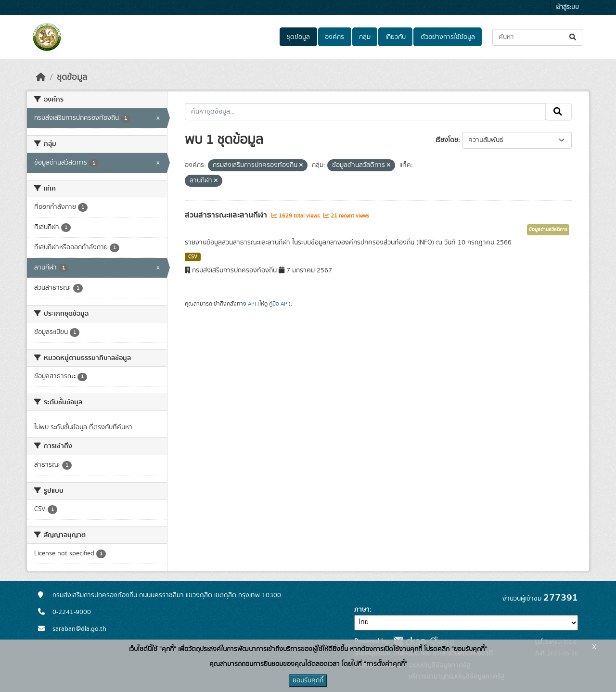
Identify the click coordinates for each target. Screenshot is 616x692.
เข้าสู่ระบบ (567, 7)
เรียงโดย (447, 140)
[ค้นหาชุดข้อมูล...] (538, 37)
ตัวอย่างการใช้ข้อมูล (448, 37)
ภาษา (362, 610)
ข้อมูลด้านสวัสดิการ (548, 230)
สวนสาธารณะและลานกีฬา (227, 215)
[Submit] (573, 37)
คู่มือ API (279, 304)
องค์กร (334, 37)
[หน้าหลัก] (41, 77)
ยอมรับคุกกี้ (308, 680)
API (252, 304)
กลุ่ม (365, 37)
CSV (193, 257)
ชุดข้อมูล (298, 37)
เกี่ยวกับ (396, 37)
